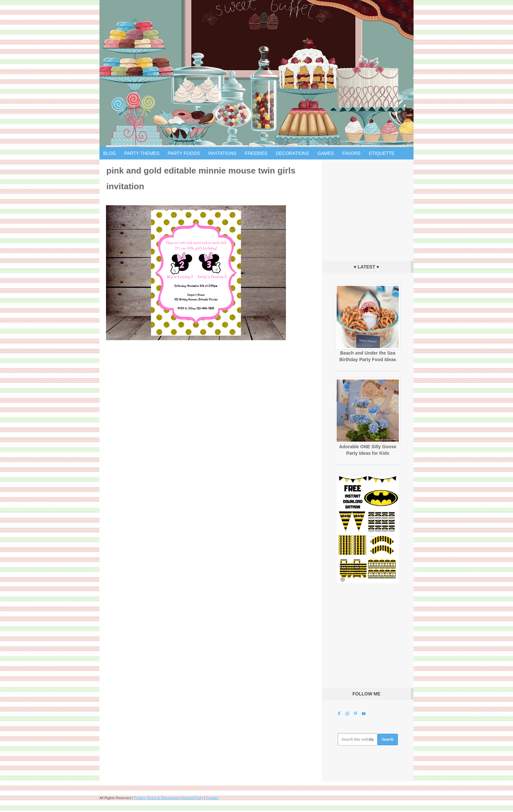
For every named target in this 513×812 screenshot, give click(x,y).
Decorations (292, 153)
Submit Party (193, 798)
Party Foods (184, 153)
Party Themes (142, 153)
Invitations (222, 153)
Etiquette (382, 153)
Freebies (256, 153)
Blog (110, 153)
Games (326, 153)
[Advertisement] (368, 209)
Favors (351, 153)
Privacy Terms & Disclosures (157, 798)
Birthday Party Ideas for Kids (256, 74)
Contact (212, 798)
